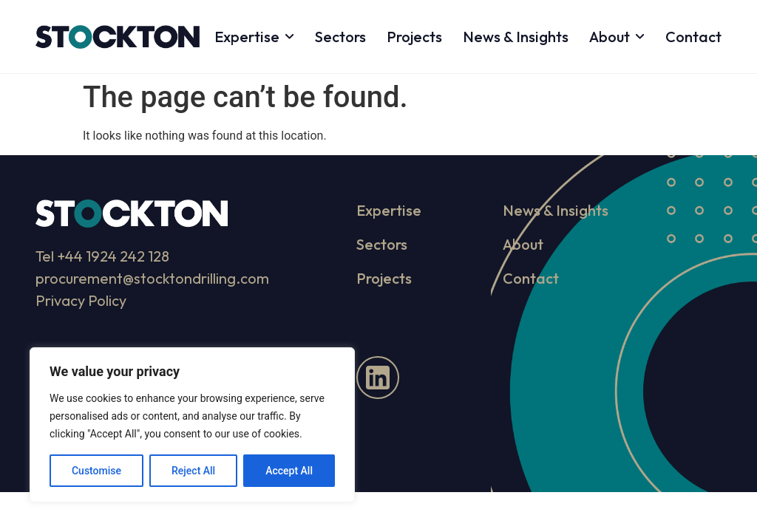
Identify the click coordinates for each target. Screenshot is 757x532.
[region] (192, 425)
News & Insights (516, 37)
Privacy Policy (81, 300)
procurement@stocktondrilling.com (152, 278)
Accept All (289, 471)
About (617, 37)
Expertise (254, 37)
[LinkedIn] (378, 378)
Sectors (340, 37)
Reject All (193, 471)
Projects (414, 37)
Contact (693, 37)
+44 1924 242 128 (113, 256)
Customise (96, 471)
